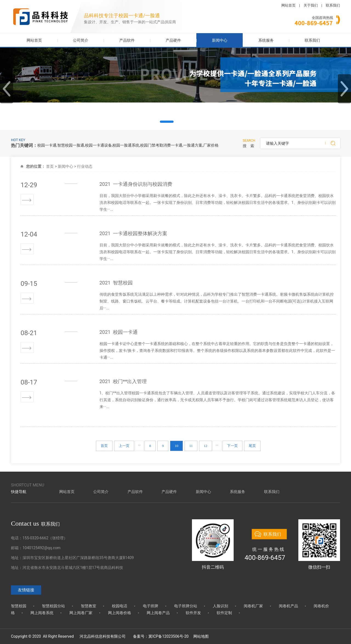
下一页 (232, 446)
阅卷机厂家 (253, 606)
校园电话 (120, 606)
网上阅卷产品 (158, 613)
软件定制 (224, 613)
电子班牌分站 (186, 606)
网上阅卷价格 (120, 613)
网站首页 (288, 5)
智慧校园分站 (53, 606)
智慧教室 (89, 606)
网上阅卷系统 (42, 613)
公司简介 (81, 40)
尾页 (252, 446)
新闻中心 (220, 40)
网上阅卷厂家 (81, 613)
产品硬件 (173, 40)
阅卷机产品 (288, 606)
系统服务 (266, 40)
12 (206, 446)
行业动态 (85, 166)
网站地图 (201, 636)
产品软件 (127, 40)
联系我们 (333, 5)
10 (176, 446)
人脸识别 (220, 606)
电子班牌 (151, 606)
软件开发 (193, 613)
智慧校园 (19, 606)
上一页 (124, 446)
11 (191, 446)
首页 (50, 166)
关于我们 (311, 5)
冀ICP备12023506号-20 (168, 636)
